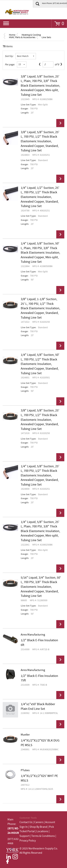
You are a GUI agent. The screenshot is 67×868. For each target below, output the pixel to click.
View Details (60, 123)
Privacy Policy (28, 841)
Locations (42, 831)
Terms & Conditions (43, 836)
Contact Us (26, 822)
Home (12, 35)
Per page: (10, 65)
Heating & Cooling (31, 35)
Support (24, 836)
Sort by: (9, 56)
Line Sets (46, 37)
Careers (39, 822)
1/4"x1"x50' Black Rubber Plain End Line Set (38, 707)
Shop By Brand (38, 827)
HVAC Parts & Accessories (22, 37)
